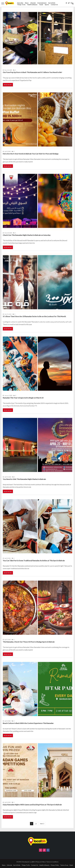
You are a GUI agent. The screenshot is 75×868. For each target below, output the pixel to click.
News (27, 3)
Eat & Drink (52, 3)
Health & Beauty (32, 5)
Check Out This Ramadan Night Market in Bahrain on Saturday (27, 235)
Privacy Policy (55, 865)
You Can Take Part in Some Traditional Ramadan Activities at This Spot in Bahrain (34, 561)
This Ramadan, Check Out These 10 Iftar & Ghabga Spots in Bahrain (29, 642)
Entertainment (42, 3)
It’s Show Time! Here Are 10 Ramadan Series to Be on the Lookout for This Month (34, 316)
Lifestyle (33, 3)
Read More (8, 85)
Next (41, 824)
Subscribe (20, 3)
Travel (41, 5)
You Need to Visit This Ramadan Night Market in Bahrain (24, 479)
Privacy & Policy (40, 862)
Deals (71, 865)
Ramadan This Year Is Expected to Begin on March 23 (23, 398)
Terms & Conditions (52, 862)
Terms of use (64, 865)
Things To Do (21, 5)
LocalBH (32, 862)
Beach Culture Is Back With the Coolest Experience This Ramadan (28, 723)
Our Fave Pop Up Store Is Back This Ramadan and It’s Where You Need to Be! (32, 72)
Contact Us (54, 5)
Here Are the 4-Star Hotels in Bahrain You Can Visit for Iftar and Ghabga (31, 154)
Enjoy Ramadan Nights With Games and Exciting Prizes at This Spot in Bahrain (32, 805)
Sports (47, 5)
